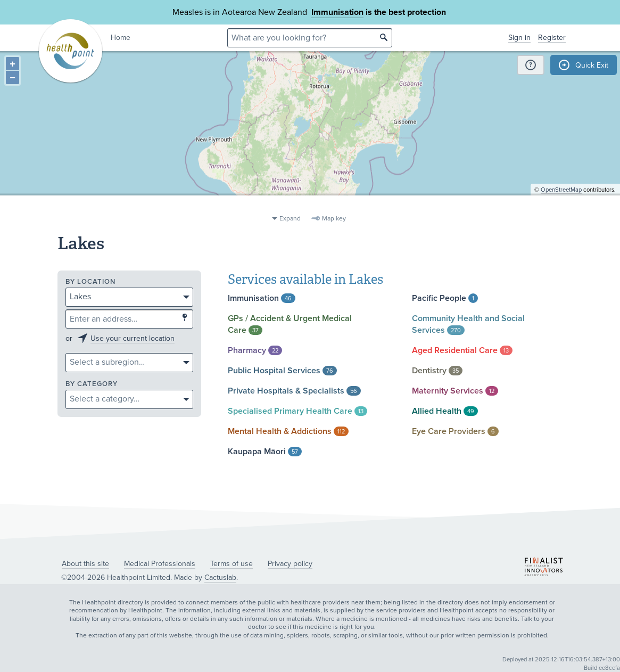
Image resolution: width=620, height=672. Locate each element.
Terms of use (232, 564)
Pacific (445, 298)
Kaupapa (265, 452)
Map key (334, 218)
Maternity (455, 391)
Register (552, 38)
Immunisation (337, 12)
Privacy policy (290, 564)
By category (92, 384)
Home (121, 38)
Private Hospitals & (294, 391)
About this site (85, 564)
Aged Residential (462, 350)
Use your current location (133, 338)
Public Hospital (282, 371)
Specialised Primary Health (297, 411)
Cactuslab (220, 577)
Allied (445, 411)
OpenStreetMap (561, 205)
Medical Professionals (160, 564)
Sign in (519, 38)
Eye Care (455, 431)
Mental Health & (288, 431)
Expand (290, 218)
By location (90, 282)
